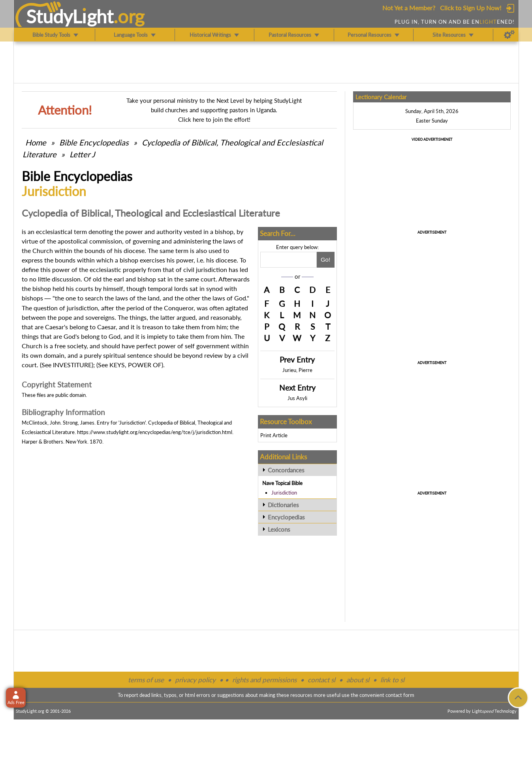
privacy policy (195, 680)
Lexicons (279, 529)
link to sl (392, 680)
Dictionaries (283, 505)
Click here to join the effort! (214, 119)
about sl (358, 680)
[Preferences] (509, 35)
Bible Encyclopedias (94, 142)
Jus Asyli (297, 398)
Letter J (82, 154)
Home (36, 142)
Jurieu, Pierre (297, 370)
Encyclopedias (286, 517)
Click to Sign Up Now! (471, 8)
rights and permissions (264, 680)
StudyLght (70, 16)
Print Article (274, 435)
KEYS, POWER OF (135, 365)
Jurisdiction (284, 493)
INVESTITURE (72, 365)
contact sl (321, 680)
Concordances (286, 470)
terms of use (146, 680)
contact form (400, 695)
